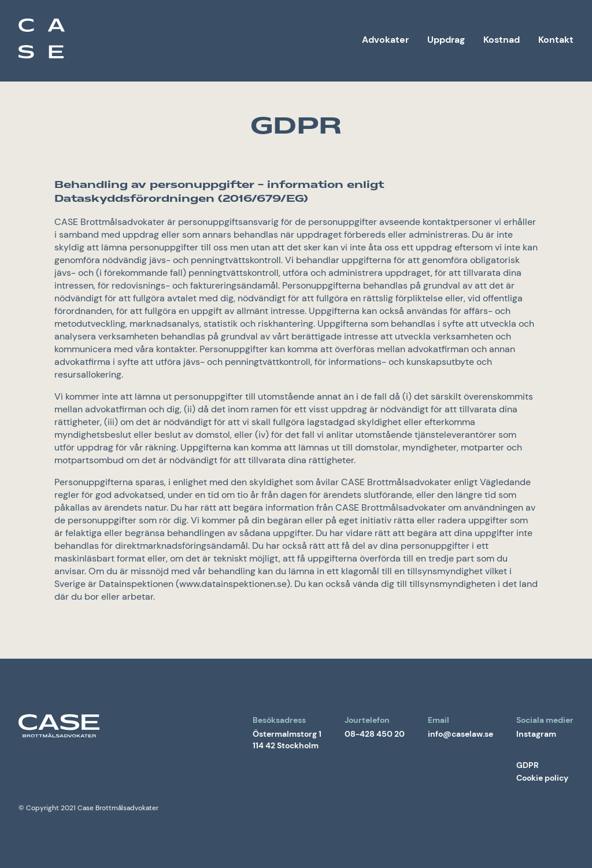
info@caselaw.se (460, 734)
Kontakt (556, 40)
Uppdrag (446, 40)
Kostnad (502, 40)
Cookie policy (542, 778)
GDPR (528, 765)
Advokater (385, 40)
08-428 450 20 (375, 734)
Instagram (536, 734)
